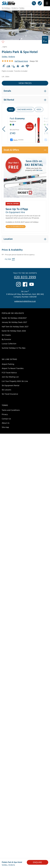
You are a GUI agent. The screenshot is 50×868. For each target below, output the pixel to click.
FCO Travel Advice (9, 373)
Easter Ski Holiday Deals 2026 (14, 331)
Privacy (5, 414)
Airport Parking (8, 364)
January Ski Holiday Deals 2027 (14, 322)
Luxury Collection (9, 344)
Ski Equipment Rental (11, 386)
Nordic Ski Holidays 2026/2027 (14, 318)
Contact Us (6, 419)
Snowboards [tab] (25, 110)
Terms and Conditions (11, 410)
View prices (25, 83)
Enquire (37, 862)
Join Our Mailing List (10, 377)
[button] (25, 91)
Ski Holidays (6, 8)
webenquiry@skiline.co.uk (25, 301)
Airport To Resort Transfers (13, 368)
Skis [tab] (11, 110)
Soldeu (22, 8)
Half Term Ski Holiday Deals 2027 (15, 327)
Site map (5, 427)
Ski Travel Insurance (10, 394)
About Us (6, 423)
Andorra (15, 8)
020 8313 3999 (25, 277)
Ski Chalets (6, 335)
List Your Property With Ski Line (15, 381)
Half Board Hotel (21, 61)
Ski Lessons (6, 390)
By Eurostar (6, 339)
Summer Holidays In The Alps (14, 348)
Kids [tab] (39, 110)
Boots (18, 140)
